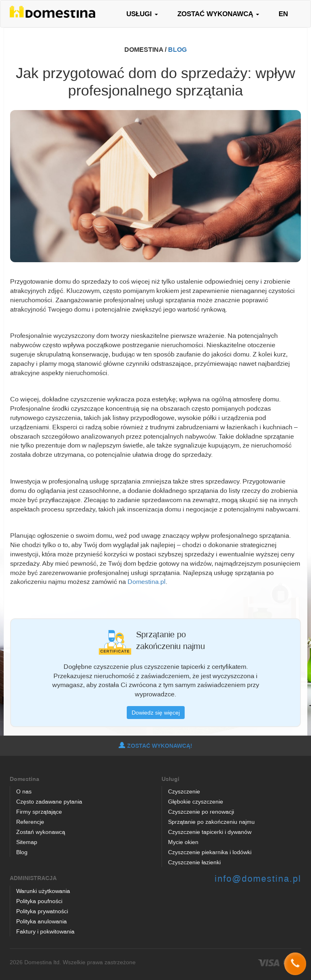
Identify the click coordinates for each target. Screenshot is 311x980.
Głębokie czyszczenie (196, 801)
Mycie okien (183, 842)
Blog (22, 852)
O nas (24, 791)
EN (283, 14)
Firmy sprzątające (39, 811)
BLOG (177, 49)
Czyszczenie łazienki (194, 862)
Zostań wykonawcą (41, 832)
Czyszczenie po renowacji (201, 811)
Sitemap (27, 842)
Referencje (30, 822)
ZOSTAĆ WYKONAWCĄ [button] (218, 14)
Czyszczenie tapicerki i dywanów (210, 832)
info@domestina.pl (258, 878)
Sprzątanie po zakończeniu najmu (211, 822)
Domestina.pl (147, 581)
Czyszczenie (184, 791)
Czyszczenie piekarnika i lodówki (210, 852)
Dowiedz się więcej (156, 712)
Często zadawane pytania (49, 801)
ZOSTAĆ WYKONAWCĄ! (155, 746)
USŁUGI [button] (142, 14)
